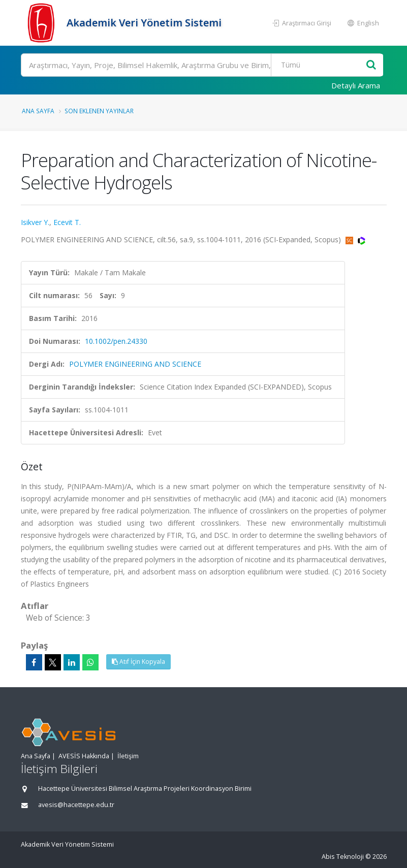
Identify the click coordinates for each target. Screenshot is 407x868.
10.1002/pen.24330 (116, 341)
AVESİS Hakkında (84, 756)
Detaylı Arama (356, 85)
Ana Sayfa (38, 111)
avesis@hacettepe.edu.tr (76, 805)
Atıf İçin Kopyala (138, 662)
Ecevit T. (67, 222)
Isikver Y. (35, 222)
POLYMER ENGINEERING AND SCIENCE (135, 364)
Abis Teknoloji (343, 857)
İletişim (128, 756)
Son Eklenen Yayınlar (99, 111)
